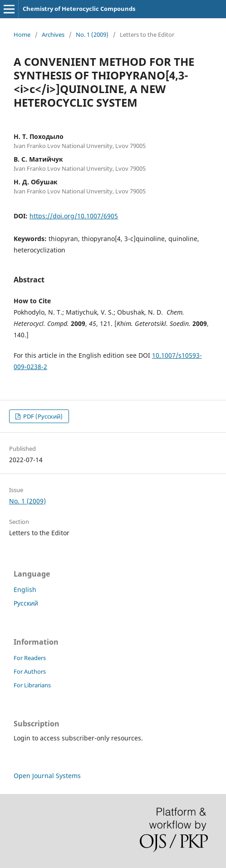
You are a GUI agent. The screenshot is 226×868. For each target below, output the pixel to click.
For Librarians (32, 685)
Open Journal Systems (47, 776)
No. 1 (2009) (92, 35)
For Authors (30, 671)
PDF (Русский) (42, 416)
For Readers (30, 658)
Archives (53, 35)
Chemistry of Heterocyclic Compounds (79, 9)
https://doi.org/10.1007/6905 (74, 216)
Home (22, 35)
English (25, 589)
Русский (26, 603)
